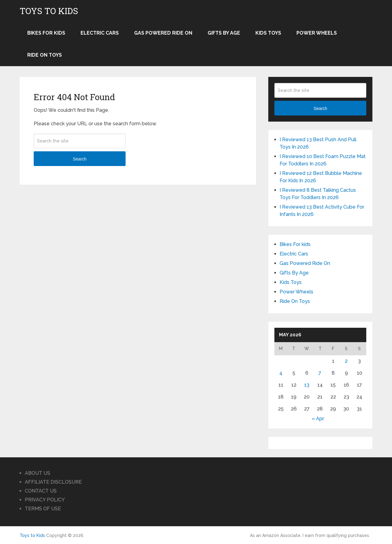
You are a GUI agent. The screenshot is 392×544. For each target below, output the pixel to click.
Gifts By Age (224, 33)
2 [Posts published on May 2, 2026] (346, 361)
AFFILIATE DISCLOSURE (53, 482)
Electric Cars (100, 33)
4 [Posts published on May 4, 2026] (281, 373)
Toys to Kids (49, 11)
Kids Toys (268, 33)
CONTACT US (41, 491)
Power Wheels (317, 33)
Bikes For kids (46, 33)
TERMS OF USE (43, 509)
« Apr (318, 419)
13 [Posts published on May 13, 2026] (307, 385)
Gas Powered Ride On (163, 33)
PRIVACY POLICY (45, 500)
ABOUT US (38, 473)
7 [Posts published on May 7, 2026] (320, 373)
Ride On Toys (45, 55)
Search (80, 159)
